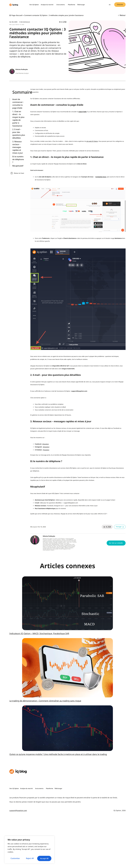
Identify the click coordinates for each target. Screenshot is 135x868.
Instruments (61, 5)
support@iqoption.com (18, 810)
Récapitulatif (18, 166)
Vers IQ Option (34, 5)
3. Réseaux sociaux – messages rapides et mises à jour (18, 147)
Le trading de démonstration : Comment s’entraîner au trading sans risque (45, 701)
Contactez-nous (101, 177)
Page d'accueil (17, 15)
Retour (122, 15)
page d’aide (83, 112)
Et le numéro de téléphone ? (18, 159)
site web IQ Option (92, 141)
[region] (29, 847)
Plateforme (72, 5)
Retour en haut (19, 173)
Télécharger (81, 5)
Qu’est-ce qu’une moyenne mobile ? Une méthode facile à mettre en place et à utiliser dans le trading (58, 754)
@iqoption (46, 444)
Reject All (40, 853)
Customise (18, 853)
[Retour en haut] (12, 173)
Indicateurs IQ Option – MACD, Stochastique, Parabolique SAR (39, 633)
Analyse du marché (48, 5)
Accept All (30, 858)
